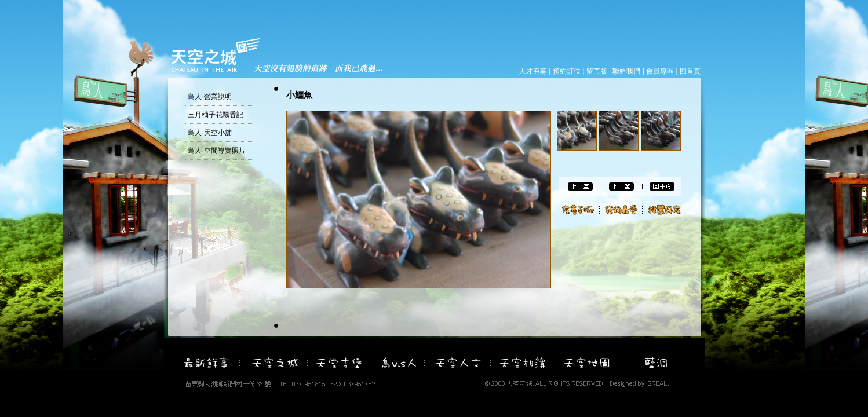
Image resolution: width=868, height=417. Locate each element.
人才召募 (533, 71)
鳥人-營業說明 (210, 97)
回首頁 (690, 71)
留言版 (597, 71)
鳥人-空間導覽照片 (217, 151)
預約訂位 (567, 71)
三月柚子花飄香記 (216, 115)
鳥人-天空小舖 (210, 133)
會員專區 (660, 71)
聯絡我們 (626, 71)
